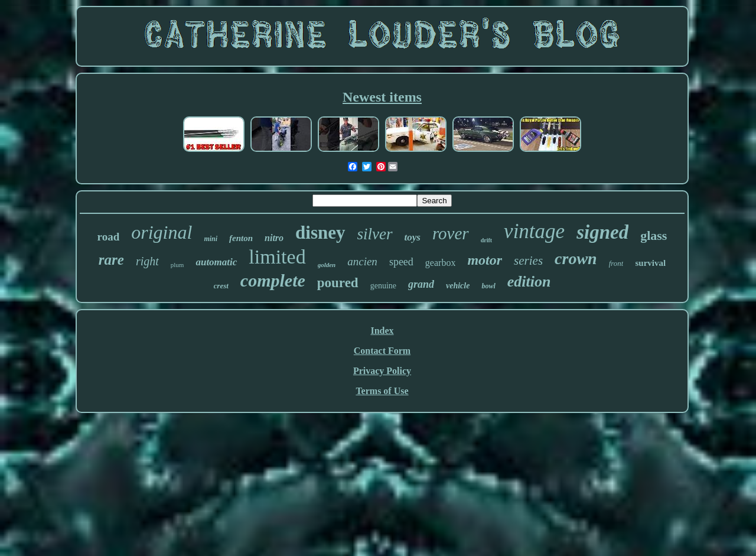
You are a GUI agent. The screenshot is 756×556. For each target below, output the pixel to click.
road (109, 237)
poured (338, 283)
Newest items (382, 97)
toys (413, 237)
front (616, 263)
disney (320, 233)
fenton (241, 238)
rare (111, 260)
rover (451, 233)
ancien (362, 261)
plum (177, 265)
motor (485, 260)
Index (382, 331)
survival (650, 263)
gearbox (441, 263)
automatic (216, 262)
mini (211, 239)
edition (529, 282)
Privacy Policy (382, 371)
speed (401, 262)
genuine (383, 286)
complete (273, 280)
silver (375, 234)
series (528, 261)
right (147, 261)
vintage (534, 231)
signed (602, 232)
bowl (488, 286)
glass (654, 235)
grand (421, 284)
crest (221, 286)
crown (576, 259)
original (162, 232)
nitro (274, 238)
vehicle (458, 286)
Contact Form (382, 351)
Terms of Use (382, 391)
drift (486, 240)
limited (277, 257)
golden (327, 265)
